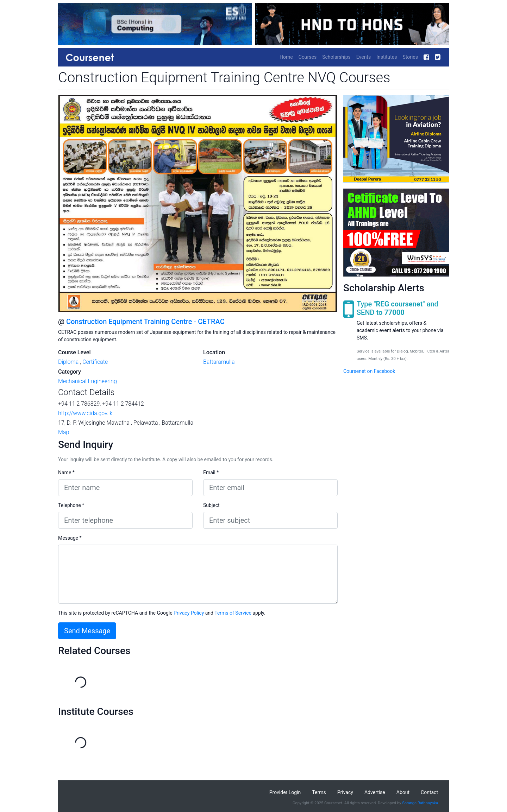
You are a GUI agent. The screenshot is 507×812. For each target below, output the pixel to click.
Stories (410, 57)
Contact (429, 792)
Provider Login (285, 792)
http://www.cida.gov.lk (85, 413)
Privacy (345, 792)
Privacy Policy (189, 613)
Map (64, 432)
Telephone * (71, 505)
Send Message (87, 631)
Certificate (95, 362)
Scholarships (336, 57)
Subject (211, 505)
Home (286, 57)
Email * (211, 472)
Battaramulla (219, 362)
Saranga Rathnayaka (420, 803)
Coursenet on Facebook (369, 371)
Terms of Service (233, 613)
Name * (66, 472)
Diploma (68, 362)
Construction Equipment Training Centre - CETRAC (145, 322)
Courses (308, 57)
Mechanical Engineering (87, 381)
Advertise (375, 792)
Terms (319, 792)
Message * (70, 538)
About (403, 792)
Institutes (387, 57)
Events (364, 57)
